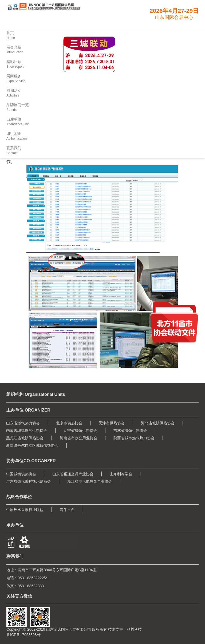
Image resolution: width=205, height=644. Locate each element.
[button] (102, 79)
